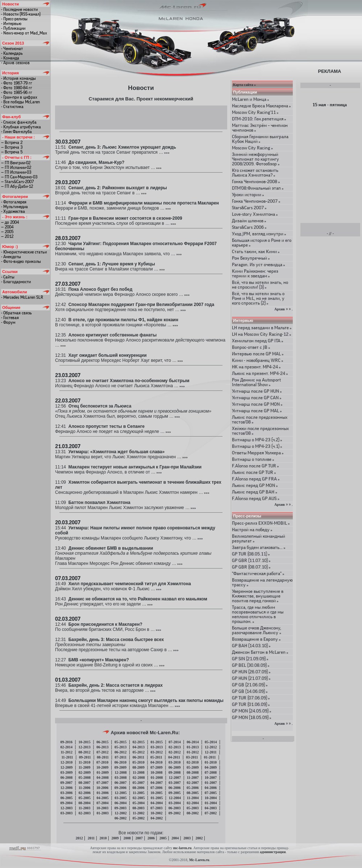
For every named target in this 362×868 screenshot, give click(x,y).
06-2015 (102, 742)
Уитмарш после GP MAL (257, 411)
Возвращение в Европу (256, 639)
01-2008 (157, 778)
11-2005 (139, 793)
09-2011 (85, 757)
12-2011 (211, 752)
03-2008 (120, 778)
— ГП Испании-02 (16, 168)
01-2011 (210, 757)
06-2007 (120, 783)
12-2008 (120, 772)
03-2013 (157, 747)
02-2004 (193, 803)
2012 (79, 838)
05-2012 (139, 752)
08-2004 (84, 803)
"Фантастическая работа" (258, 573)
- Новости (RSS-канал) (21, 14)
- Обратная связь (16, 313)
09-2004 (66, 803)
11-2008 (139, 772)
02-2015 (139, 742)
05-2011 (156, 757)
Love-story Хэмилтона (255, 214)
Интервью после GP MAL (258, 354)
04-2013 (139, 747)
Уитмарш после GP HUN (257, 391)
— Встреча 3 (12, 147)
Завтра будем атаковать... (259, 547)
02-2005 (139, 798)
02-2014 (66, 747)
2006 (151, 838)
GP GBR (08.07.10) (251, 567)
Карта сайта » (244, 85)
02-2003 (85, 813)
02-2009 (85, 772)
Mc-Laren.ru (199, 860)
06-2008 (66, 778)
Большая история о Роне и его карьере (262, 243)
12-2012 (211, 747)
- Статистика (12, 107)
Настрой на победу (252, 530)
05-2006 (193, 788)
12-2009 (66, 767)
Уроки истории (248, 195)
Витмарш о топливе (253, 459)
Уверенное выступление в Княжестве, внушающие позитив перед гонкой (258, 596)
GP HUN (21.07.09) (251, 678)
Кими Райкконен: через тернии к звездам (255, 273)
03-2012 (157, 752)
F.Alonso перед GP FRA (256, 479)
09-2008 (174, 772)
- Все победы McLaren (20, 102)
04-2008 (102, 778)
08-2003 (138, 808)
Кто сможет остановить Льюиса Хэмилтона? (255, 173)
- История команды (18, 78)
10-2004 (211, 798)
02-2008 (139, 778)
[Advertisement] (141, 117)
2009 (115, 838)
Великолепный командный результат (259, 538)
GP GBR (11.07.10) (251, 560)
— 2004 (7, 227)
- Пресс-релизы (14, 19)
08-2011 (103, 757)
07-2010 (102, 762)
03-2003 (66, 813)
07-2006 (156, 788)
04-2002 (157, 818)
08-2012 (84, 752)
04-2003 (211, 808)
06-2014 (193, 742)
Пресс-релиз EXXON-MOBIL (261, 523)
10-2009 (102, 767)
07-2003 (156, 808)
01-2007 (211, 783)
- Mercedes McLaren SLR (22, 297)
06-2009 (174, 767)
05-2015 (120, 742)
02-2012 (174, 752)
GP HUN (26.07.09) (251, 672)
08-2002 (193, 813)
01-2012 (193, 752)
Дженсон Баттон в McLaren (260, 652)
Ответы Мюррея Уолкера (258, 453)
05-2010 (138, 762)
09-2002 (174, 813)
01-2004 (211, 803)
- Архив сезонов (15, 63)
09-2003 (120, 808)
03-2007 (174, 783)
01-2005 (157, 798)
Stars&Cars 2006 (249, 227)
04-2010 (156, 762)
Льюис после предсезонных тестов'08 (260, 419)
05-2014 (211, 742)
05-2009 (193, 767)
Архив (280, 309)
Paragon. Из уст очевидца (259, 264)
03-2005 (120, 798)
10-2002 (156, 813)
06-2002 (120, 818)
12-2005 (120, 793)
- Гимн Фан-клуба (16, 132)
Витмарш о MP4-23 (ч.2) (257, 440)
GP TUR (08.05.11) (251, 554)
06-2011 (139, 757)
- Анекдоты (11, 257)
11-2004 (193, 798)
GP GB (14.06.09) (250, 691)
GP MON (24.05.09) (252, 711)
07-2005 (211, 793)
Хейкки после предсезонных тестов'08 (260, 431)
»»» (166, 152)
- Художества (13, 211)
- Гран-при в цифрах (19, 97)
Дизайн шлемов (249, 221)
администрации (273, 852)
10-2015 (84, 742)
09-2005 (174, 793)
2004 (175, 838)
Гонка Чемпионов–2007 (256, 201)
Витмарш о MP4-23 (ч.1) (257, 446)
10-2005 (156, 793)
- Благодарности (16, 282)
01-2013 (193, 747)
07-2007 (102, 783)
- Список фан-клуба (19, 122)
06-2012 (120, 752)
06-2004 (120, 803)
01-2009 (102, 772)
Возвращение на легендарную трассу (262, 582)
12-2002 (120, 813)
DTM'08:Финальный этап (258, 188)
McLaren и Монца (251, 99)
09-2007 (66, 783)
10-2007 (211, 778)
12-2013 (84, 747)
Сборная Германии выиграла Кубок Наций (260, 139)
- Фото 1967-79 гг (17, 83)
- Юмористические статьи (24, 252)
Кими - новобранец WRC (258, 360)
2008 (127, 838)
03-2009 (66, 772)
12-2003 (66, 808)
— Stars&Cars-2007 (17, 182)
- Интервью (11, 24)
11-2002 (139, 813)
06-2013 (102, 747)
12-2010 (66, 762)
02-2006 (85, 793)
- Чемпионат (12, 49)
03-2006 (66, 793)
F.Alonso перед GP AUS (256, 498)
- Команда (10, 58)
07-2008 (211, 772)
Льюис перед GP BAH (255, 492)
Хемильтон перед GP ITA (258, 341)
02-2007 (193, 783)
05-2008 (85, 778)
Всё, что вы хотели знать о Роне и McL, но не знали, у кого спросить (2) (258, 298)
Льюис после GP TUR (254, 472)
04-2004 (157, 803)
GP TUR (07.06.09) (251, 698)
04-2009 (211, 767)
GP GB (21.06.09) (250, 685)
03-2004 (174, 803)
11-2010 (85, 762)
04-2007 (157, 783)
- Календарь (12, 53)
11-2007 (193, 778)
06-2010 (120, 762)
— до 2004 (10, 222)
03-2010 (174, 762)
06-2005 (66, 798)
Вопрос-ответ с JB (251, 347)
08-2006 (138, 788)
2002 (199, 838)
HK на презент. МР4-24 (256, 367)
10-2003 (102, 808)
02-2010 (193, 762)
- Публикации (13, 28)
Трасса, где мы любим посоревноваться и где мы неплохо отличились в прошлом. (258, 614)
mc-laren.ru (182, 848)
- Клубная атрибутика (21, 127)
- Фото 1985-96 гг (17, 92)
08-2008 (193, 772)
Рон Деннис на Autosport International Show (256, 382)
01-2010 (211, 762)
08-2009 (138, 767)
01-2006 (102, 793)
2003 (187, 838)
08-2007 (84, 783)
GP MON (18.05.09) (252, 717)
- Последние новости (19, 9)
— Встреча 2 (12, 142)
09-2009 (120, 767)
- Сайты (8, 277)
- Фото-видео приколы (21, 261)
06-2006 (174, 788)
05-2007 (139, 783)
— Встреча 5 (12, 152)
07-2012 (102, 752)
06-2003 (174, 808)
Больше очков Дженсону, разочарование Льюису (257, 630)
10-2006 (102, 788)
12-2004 (175, 798)
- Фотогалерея (14, 202)
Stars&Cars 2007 (249, 208)
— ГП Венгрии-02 (16, 163)
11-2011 (67, 757)
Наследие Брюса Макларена (261, 106)
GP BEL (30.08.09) (251, 665)
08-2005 (193, 793)
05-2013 (120, 747)
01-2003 (102, 813)
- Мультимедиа (14, 207)
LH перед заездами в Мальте (262, 328)
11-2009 (85, 767)
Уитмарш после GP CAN (257, 398)
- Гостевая (10, 318)
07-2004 (102, 803)
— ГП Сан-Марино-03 (19, 177)
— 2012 (7, 236)
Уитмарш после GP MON (257, 404)
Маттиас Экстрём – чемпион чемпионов (260, 128)
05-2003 (193, 808)
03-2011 (192, 757)
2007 (139, 838)
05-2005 (85, 798)
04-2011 (174, 757)
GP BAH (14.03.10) (251, 646)
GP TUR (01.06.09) (251, 704)
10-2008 (156, 772)
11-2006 (85, 788)
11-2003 (85, 808)
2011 (91, 838)
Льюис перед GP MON (255, 485)
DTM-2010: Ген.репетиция (259, 119)
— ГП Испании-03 (16, 172)
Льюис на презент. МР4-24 (260, 373)
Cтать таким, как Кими (256, 251)
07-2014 (174, 742)
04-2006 (211, 788)
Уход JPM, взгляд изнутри (259, 234)
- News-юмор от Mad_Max (24, 33)
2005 (163, 838)
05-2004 (139, 803)
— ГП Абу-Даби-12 (17, 186)
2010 (103, 838)
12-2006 (66, 788)
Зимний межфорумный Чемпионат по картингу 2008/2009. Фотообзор (256, 159)
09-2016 (66, 742)
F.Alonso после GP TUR (255, 466)
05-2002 (139, 818)
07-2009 (156, 767)
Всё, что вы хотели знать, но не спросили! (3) (260, 285)
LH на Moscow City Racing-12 (262, 334)
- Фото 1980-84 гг (17, 88)
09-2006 (120, 788)
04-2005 (102, 798)
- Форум (8, 322)
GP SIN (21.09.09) (250, 659)
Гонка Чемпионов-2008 (256, 181)
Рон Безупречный (251, 258)
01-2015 (157, 742)
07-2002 (211, 813)
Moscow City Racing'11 (255, 112)
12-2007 (175, 778)
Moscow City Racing (252, 148)
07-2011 (121, 757)
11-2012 (66, 752)
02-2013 (174, 747)
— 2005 (7, 232)
